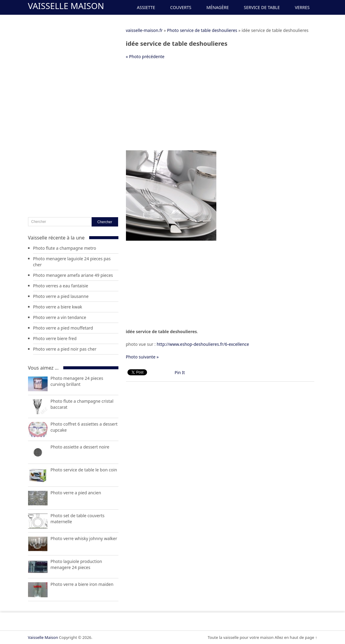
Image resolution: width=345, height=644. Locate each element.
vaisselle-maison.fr (144, 30)
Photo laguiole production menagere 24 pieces (76, 564)
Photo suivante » (142, 357)
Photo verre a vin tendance (60, 317)
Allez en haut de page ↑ (296, 637)
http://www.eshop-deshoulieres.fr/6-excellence (203, 344)
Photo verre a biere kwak (58, 307)
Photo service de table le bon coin (84, 470)
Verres (302, 7)
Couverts (181, 7)
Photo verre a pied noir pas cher (65, 349)
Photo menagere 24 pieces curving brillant (77, 381)
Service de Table (262, 7)
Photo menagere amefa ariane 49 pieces (73, 275)
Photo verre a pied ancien (76, 493)
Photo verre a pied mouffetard (63, 328)
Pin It (180, 372)
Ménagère (218, 7)
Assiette (146, 7)
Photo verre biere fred (55, 338)
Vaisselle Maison (66, 6)
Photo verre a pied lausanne (61, 296)
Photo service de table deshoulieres (202, 30)
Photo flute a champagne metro (65, 248)
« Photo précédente (145, 56)
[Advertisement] (220, 108)
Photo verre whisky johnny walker (84, 538)
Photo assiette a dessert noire (80, 447)
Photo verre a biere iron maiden (82, 584)
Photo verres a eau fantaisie (61, 286)
